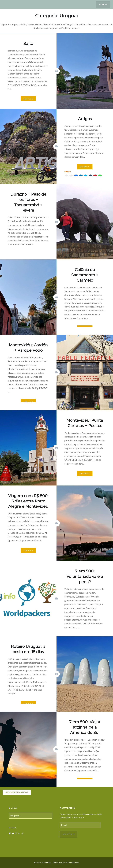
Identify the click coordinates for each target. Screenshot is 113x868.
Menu (104, 5)
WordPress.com (72, 863)
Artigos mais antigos (17, 792)
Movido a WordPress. (43, 863)
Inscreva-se (68, 834)
